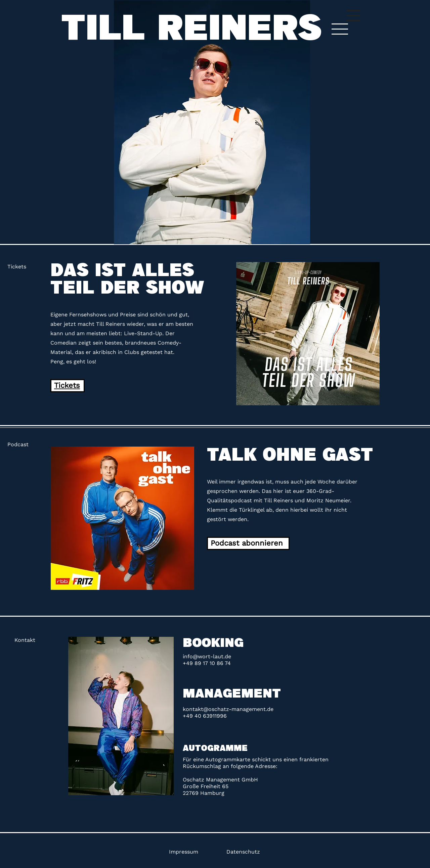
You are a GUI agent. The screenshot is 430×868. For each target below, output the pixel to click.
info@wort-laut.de (207, 656)
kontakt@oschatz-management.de (228, 709)
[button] (353, 16)
